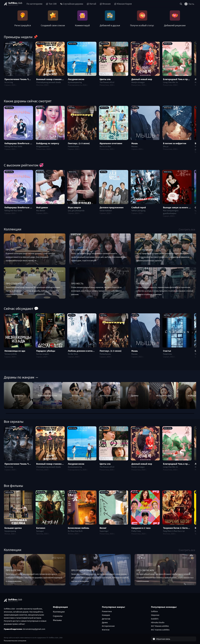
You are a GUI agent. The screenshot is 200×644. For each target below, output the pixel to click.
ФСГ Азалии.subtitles (160, 630)
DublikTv (155, 619)
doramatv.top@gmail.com (34, 629)
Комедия (106, 615)
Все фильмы (13, 486)
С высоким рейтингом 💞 (24, 165)
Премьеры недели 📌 (21, 37)
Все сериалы (14, 421)
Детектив (106, 619)
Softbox (154, 611)
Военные (77, 395)
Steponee (155, 615)
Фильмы (57, 620)
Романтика (107, 611)
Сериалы (58, 616)
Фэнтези (106, 630)
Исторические (164, 395)
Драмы (135, 395)
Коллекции (13, 229)
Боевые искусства (48, 395)
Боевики (18, 395)
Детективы (106, 395)
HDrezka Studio (158, 622)
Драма (105, 622)
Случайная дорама (72, 4)
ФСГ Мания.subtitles (160, 626)
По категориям (34, 4)
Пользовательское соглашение (15, 641)
